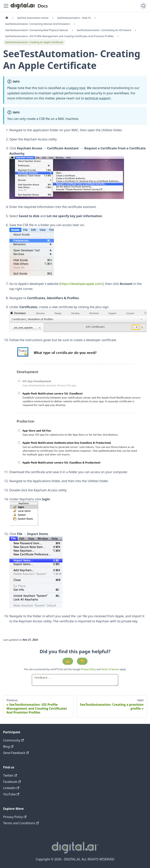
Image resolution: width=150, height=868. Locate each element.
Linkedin (11, 788)
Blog (8, 747)
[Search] (143, 6)
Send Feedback (16, 753)
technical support (98, 98)
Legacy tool (77, 88)
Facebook (12, 782)
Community (13, 740)
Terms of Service (110, 669)
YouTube (11, 794)
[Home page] (7, 18)
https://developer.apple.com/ (81, 284)
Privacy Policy (89, 669)
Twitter (10, 775)
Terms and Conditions (21, 823)
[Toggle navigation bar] (6, 6)
